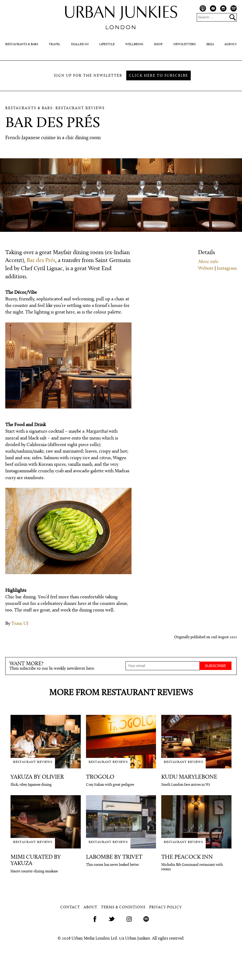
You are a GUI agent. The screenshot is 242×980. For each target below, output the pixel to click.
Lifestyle (107, 44)
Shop (158, 44)
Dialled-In (80, 44)
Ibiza (210, 44)
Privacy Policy (165, 907)
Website (206, 268)
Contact (70, 907)
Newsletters (185, 44)
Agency (231, 44)
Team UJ (20, 624)
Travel (54, 44)
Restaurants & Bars (22, 44)
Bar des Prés (41, 261)
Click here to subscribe (158, 76)
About (90, 907)
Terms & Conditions (123, 907)
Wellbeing (134, 44)
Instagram (227, 268)
